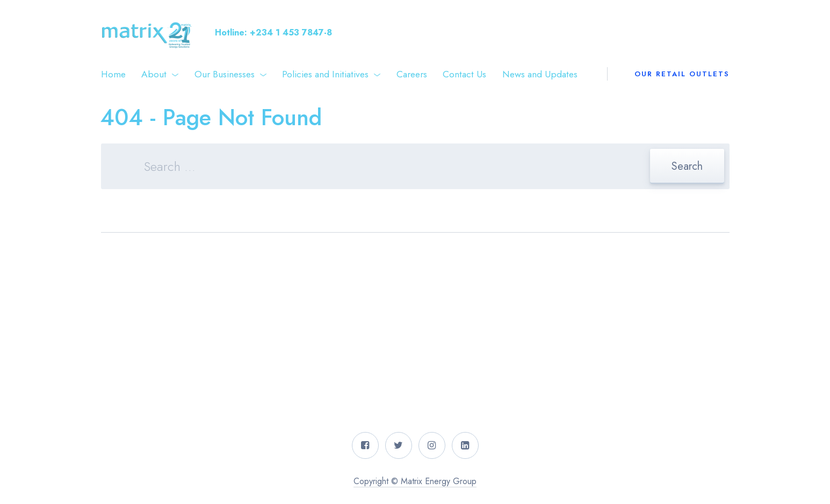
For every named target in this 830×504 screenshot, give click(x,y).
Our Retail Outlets (682, 74)
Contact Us (464, 74)
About (154, 74)
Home (113, 74)
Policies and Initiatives (325, 74)
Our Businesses (225, 74)
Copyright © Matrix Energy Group (415, 481)
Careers (412, 74)
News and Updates (540, 74)
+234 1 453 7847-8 (291, 33)
